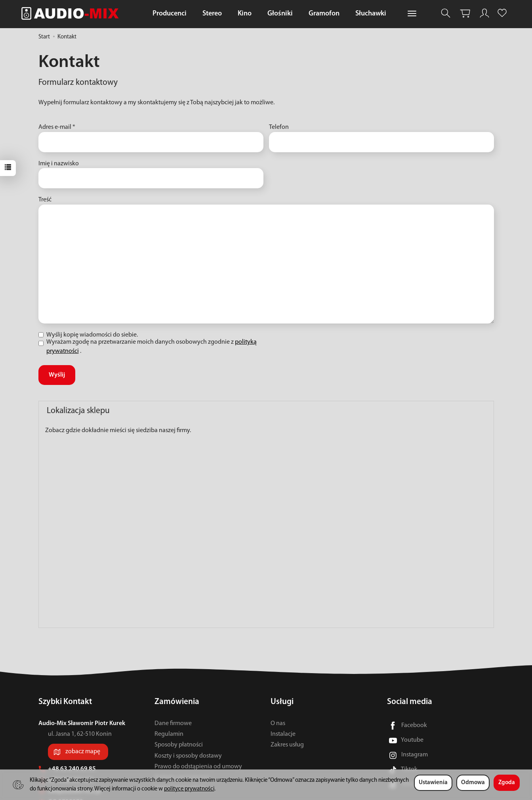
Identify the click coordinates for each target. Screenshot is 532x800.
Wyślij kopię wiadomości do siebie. (88, 335)
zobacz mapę (83, 752)
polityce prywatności (189, 789)
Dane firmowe (173, 723)
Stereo (212, 14)
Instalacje (283, 734)
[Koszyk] (465, 13)
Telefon (279, 127)
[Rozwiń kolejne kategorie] (412, 14)
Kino (245, 14)
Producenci (170, 14)
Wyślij (57, 375)
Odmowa (473, 783)
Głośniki (280, 14)
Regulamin (169, 734)
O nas (278, 723)
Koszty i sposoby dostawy (188, 756)
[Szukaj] (446, 13)
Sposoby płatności (179, 745)
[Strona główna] (72, 13)
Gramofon (324, 14)
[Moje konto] (484, 13)
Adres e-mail (57, 127)
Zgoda (507, 783)
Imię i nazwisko (59, 164)
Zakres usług (287, 745)
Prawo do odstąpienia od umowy (198, 767)
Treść (45, 200)
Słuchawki (371, 14)
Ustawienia (433, 783)
